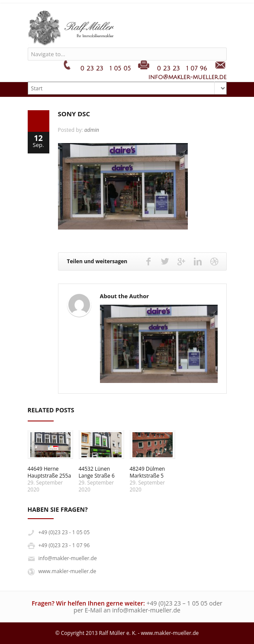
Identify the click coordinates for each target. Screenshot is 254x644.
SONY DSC (74, 114)
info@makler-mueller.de (68, 558)
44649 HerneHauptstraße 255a (50, 472)
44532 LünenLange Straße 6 (97, 472)
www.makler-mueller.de (68, 571)
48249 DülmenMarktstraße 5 (148, 472)
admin (92, 130)
